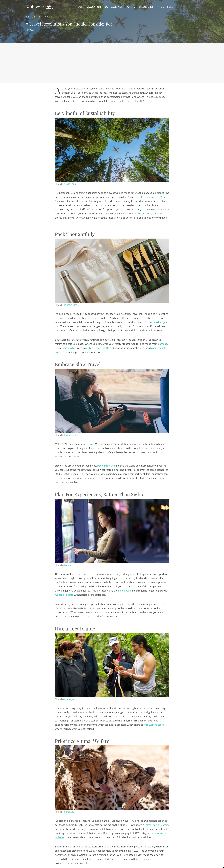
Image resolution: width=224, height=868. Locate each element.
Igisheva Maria (71, 305)
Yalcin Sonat (70, 184)
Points (131, 7)
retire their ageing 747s (151, 197)
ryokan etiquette (64, 595)
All (80, 7)
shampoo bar (68, 348)
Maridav (68, 565)
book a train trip (106, 466)
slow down (88, 444)
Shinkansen (124, 591)
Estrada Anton (71, 435)
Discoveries (146, 7)
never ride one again (157, 825)
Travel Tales (37, 17)
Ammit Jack (70, 699)
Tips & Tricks (165, 7)
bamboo (162, 344)
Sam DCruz (70, 812)
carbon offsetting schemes (148, 214)
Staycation (94, 7)
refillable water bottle (97, 348)
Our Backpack (114, 7)
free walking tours (153, 725)
